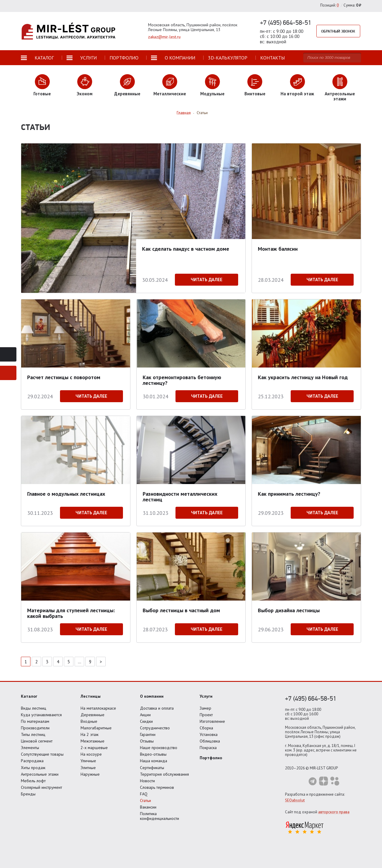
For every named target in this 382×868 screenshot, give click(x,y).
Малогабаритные (96, 728)
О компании (152, 696)
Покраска (208, 748)
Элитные (88, 768)
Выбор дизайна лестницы (289, 610)
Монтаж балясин (278, 249)
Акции (145, 715)
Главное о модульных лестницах (66, 494)
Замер (205, 708)
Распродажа (32, 761)
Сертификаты (152, 768)
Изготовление (212, 721)
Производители (35, 728)
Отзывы (147, 741)
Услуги (206, 696)
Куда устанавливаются (41, 715)
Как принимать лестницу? (289, 494)
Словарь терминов (157, 787)
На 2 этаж (90, 734)
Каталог (29, 696)
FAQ (144, 794)
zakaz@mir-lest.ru (164, 37)
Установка (209, 734)
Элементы (30, 748)
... (80, 662)
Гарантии (148, 734)
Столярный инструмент (41, 787)
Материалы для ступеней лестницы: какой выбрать (71, 613)
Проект (206, 715)
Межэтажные (93, 741)
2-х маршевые (94, 748)
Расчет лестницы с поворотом (64, 377)
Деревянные (93, 715)
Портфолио (211, 758)
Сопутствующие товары (42, 754)
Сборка (206, 728)
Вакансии (148, 807)
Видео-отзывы (153, 754)
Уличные (88, 761)
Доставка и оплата (157, 708)
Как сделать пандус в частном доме (186, 249)
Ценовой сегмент (37, 741)
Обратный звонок (338, 31)
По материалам (35, 721)
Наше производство (159, 748)
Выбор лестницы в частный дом (181, 610)
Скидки (146, 721)
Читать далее (207, 280)
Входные (89, 721)
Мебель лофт (33, 781)
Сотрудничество (155, 728)
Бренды (28, 794)
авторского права (334, 812)
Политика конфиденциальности (160, 816)
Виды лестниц (34, 708)
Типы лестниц (33, 734)
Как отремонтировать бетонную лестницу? (182, 380)
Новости (147, 781)
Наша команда (154, 761)
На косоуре (91, 754)
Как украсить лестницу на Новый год (303, 377)
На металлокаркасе (98, 708)
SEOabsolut (295, 800)
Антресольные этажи (40, 774)
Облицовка (210, 741)
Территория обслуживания (164, 774)
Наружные (90, 774)
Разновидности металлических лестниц (180, 496)
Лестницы (91, 696)
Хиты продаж (33, 768)
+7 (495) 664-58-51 (286, 22)
